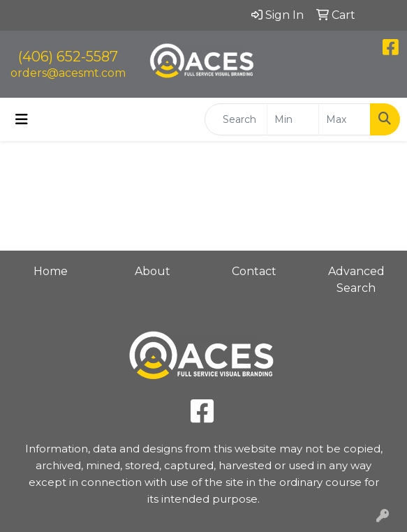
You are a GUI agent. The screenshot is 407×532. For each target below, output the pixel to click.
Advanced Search (356, 280)
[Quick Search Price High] (345, 119)
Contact (254, 271)
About (153, 271)
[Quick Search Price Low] (293, 119)
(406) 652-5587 (68, 57)
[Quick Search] (236, 119)
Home (51, 271)
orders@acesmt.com (68, 73)
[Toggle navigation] (22, 119)
